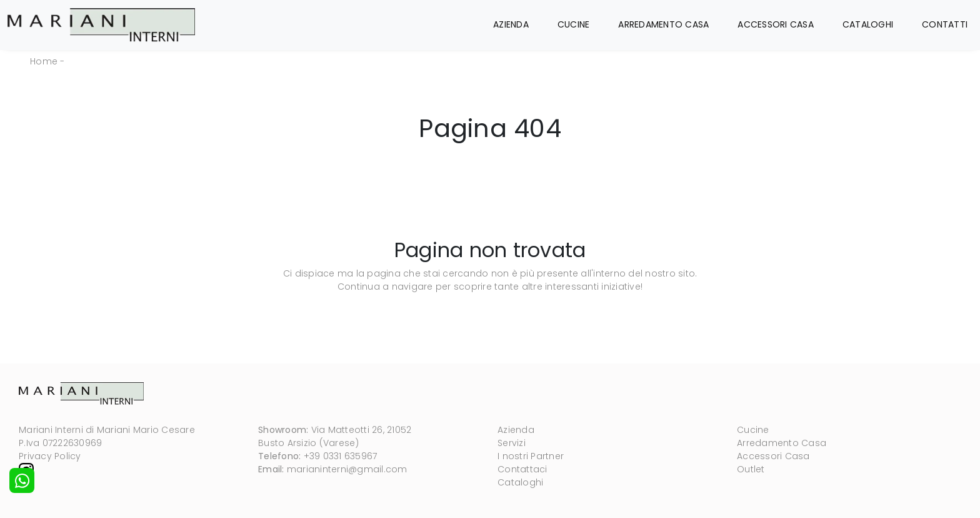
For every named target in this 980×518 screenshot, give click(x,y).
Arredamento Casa (663, 24)
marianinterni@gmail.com (347, 469)
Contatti (945, 24)
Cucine (574, 24)
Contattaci (522, 469)
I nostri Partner (531, 456)
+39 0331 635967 (341, 456)
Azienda (511, 24)
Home (44, 61)
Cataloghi (868, 24)
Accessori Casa (776, 24)
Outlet (751, 469)
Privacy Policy (50, 456)
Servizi (512, 443)
